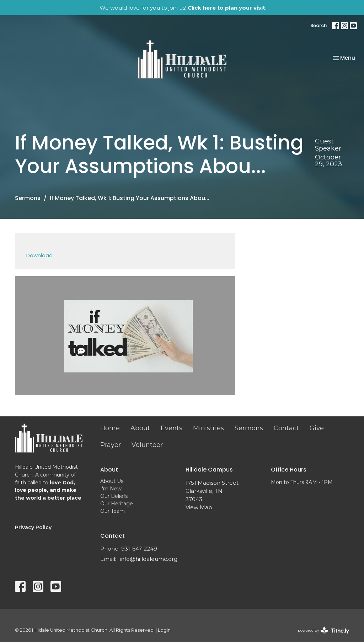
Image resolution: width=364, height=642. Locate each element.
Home (110, 428)
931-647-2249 (139, 549)
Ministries (208, 428)
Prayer (111, 445)
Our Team (113, 511)
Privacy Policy (33, 527)
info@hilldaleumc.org (149, 559)
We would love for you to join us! (183, 8)
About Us (112, 481)
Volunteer (147, 445)
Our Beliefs (114, 496)
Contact (286, 428)
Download (39, 255)
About (140, 428)
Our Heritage (117, 504)
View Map (199, 507)
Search (318, 25)
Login (164, 630)
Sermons (28, 198)
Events (172, 428)
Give (317, 428)
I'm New (111, 489)
